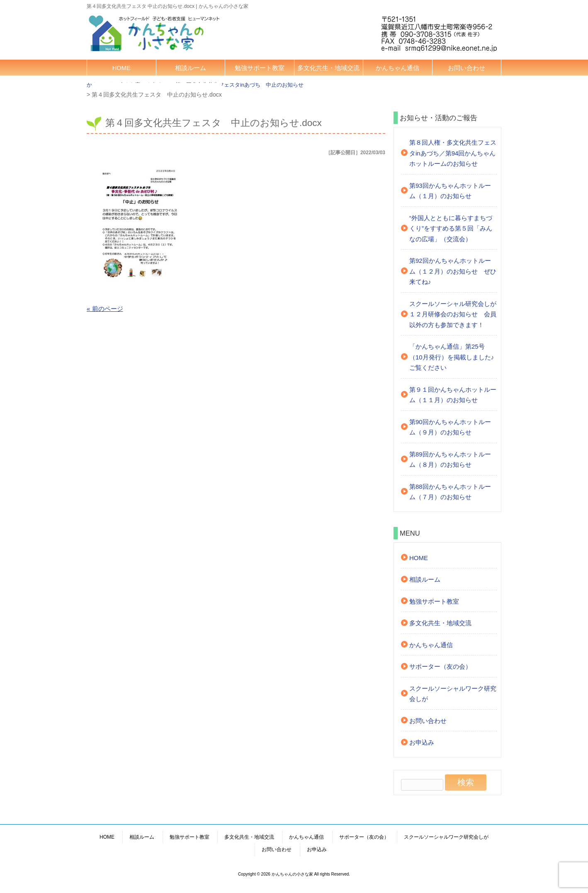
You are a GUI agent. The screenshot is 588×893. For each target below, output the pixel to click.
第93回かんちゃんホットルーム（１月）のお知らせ (450, 191)
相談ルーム (191, 68)
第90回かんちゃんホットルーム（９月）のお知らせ (450, 427)
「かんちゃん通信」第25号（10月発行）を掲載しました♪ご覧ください (452, 357)
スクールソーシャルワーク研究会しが (453, 694)
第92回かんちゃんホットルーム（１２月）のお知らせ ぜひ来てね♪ (453, 271)
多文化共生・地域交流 (328, 68)
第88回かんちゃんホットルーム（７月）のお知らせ (450, 492)
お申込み (422, 742)
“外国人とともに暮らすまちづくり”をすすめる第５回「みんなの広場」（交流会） (451, 228)
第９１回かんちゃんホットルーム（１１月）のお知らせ (453, 395)
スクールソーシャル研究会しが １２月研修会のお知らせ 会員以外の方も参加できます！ (453, 314)
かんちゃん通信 (397, 68)
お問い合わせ (467, 68)
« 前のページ (105, 309)
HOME (121, 68)
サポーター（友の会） (440, 666)
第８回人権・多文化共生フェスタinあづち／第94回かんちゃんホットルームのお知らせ (453, 153)
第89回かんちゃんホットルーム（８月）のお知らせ (450, 460)
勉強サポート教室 (260, 68)
